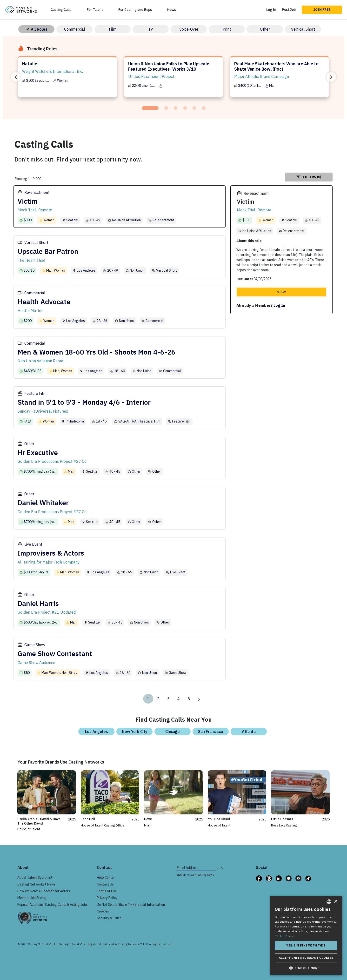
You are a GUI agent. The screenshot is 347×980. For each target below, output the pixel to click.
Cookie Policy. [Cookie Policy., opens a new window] (284, 936)
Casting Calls (61, 10)
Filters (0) (309, 177)
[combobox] (329, 902)
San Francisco (211, 732)
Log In (271, 10)
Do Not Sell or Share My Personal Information (131, 905)
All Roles (36, 29)
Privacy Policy (107, 898)
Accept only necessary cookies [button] (306, 958)
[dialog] (306, 935)
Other (265, 29)
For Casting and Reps (135, 10)
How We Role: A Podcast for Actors (44, 891)
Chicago (173, 732)
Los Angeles (97, 732)
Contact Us (105, 884)
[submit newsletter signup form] (220, 868)
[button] (306, 968)
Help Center (106, 878)
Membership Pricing (32, 898)
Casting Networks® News (37, 884)
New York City (135, 732)
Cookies (103, 911)
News (172, 10)
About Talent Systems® (35, 878)
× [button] (336, 902)
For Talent (95, 10)
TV (151, 29)
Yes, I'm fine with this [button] (306, 945)
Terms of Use (107, 891)
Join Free (322, 10)
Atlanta (249, 732)
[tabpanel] (67, 79)
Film (113, 29)
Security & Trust (109, 918)
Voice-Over (189, 29)
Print (227, 29)
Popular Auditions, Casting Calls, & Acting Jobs (53, 905)
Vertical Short (303, 29)
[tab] (150, 108)
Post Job (289, 10)
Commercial (75, 29)
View (281, 292)
